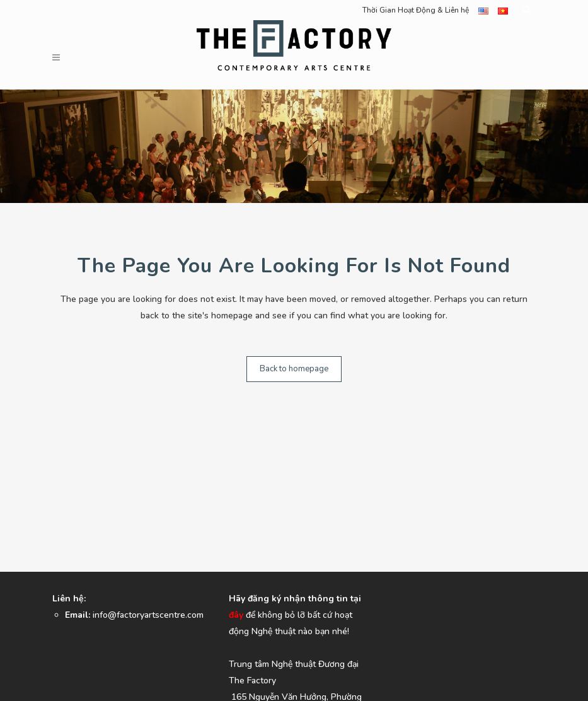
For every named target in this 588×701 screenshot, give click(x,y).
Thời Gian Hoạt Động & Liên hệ (416, 10)
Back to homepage (294, 369)
